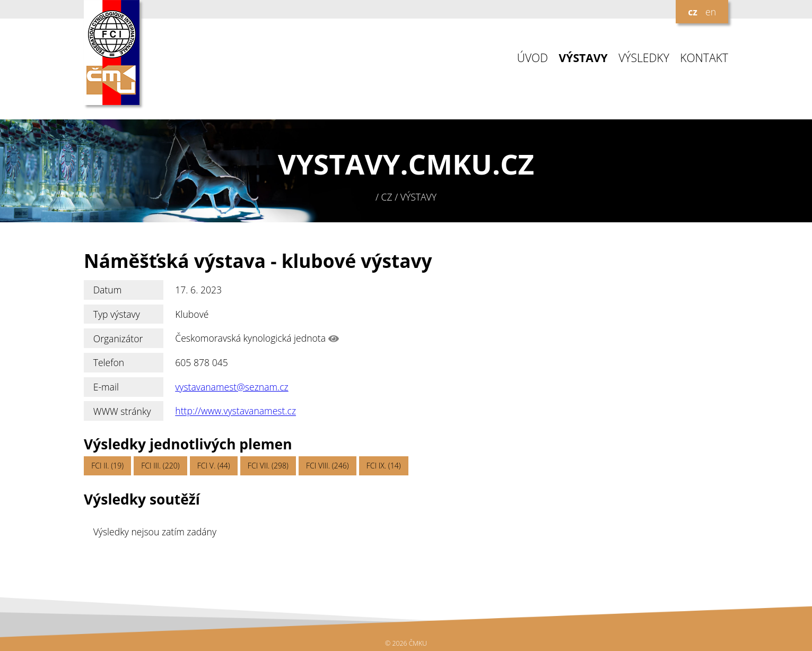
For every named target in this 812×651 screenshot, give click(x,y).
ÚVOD (532, 58)
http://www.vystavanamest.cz (235, 411)
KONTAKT (704, 58)
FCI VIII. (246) (328, 466)
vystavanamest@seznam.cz (232, 387)
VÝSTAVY (583, 58)
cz (693, 12)
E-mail (106, 387)
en (711, 12)
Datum (108, 290)
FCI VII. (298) (268, 466)
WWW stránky (122, 411)
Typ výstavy (117, 314)
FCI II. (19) (107, 466)
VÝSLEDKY (644, 58)
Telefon (109, 362)
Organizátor (118, 338)
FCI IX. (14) (384, 466)
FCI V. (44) (214, 466)
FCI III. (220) (160, 466)
